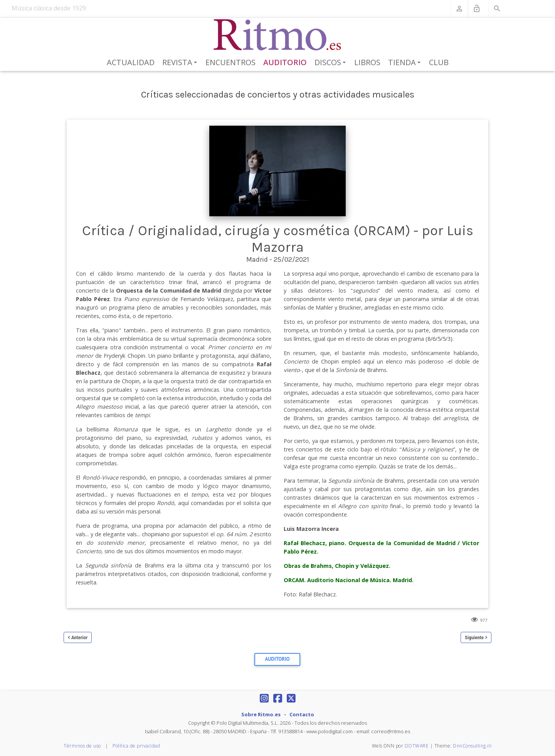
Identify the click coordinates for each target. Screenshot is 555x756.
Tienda (406, 63)
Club (439, 62)
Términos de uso (82, 746)
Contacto (302, 714)
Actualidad (131, 62)
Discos (331, 63)
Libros (367, 62)
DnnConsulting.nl (472, 746)
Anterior (79, 637)
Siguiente (474, 637)
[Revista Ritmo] (278, 35)
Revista (181, 63)
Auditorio (285, 62)
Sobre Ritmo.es (261, 714)
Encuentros (230, 62)
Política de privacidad (136, 746)
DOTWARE (417, 746)
